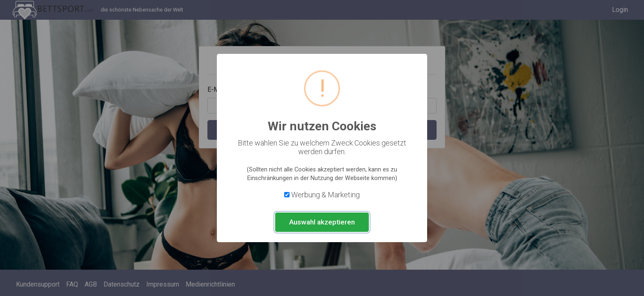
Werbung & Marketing (325, 195)
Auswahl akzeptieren (322, 222)
